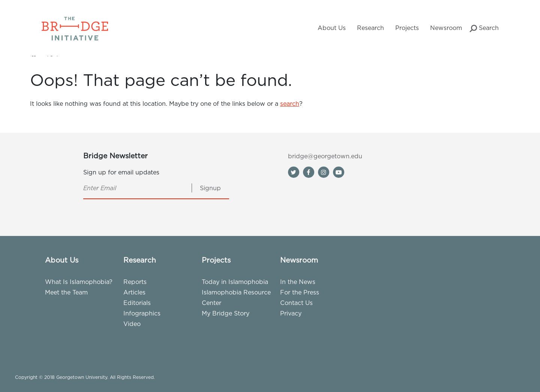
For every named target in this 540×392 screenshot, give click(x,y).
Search (484, 28)
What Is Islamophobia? (79, 282)
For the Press (300, 292)
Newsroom (446, 28)
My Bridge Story (226, 313)
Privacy (291, 313)
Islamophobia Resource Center (236, 297)
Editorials (137, 303)
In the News (298, 282)
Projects (407, 28)
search (290, 104)
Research (370, 28)
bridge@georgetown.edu (325, 156)
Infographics (142, 313)
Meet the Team (66, 292)
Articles (134, 292)
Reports (135, 282)
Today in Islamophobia (235, 282)
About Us (332, 28)
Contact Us (296, 303)
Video (132, 324)
